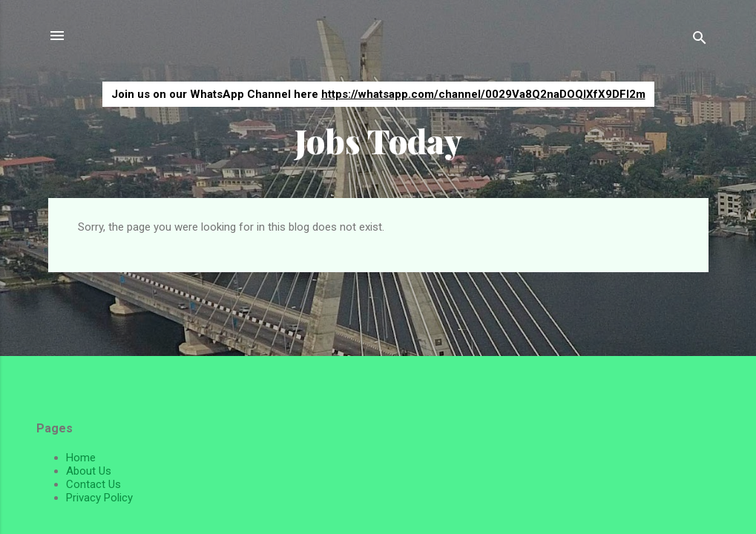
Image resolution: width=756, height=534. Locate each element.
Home (81, 458)
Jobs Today (378, 141)
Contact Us (93, 484)
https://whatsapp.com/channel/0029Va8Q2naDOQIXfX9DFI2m (483, 94)
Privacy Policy (99, 498)
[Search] (700, 40)
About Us (89, 471)
